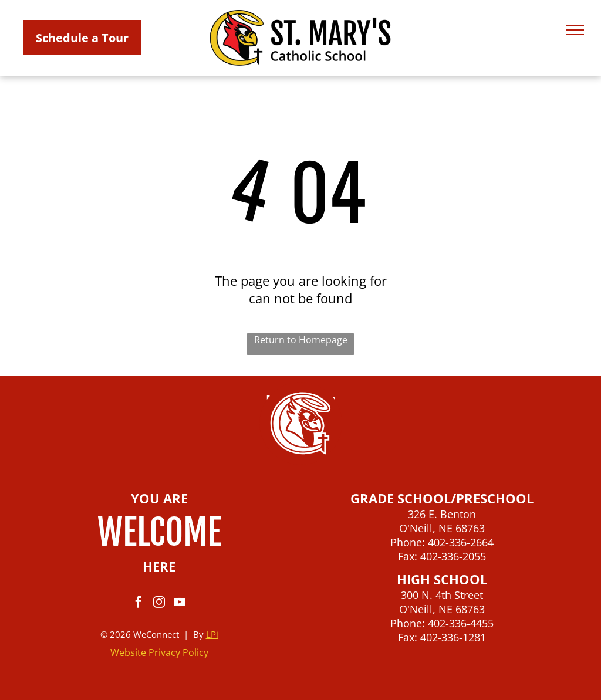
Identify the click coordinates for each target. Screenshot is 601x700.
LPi (212, 634)
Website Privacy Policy (159, 652)
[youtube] (180, 603)
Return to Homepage (301, 340)
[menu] (575, 30)
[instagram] (159, 603)
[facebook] (139, 603)
